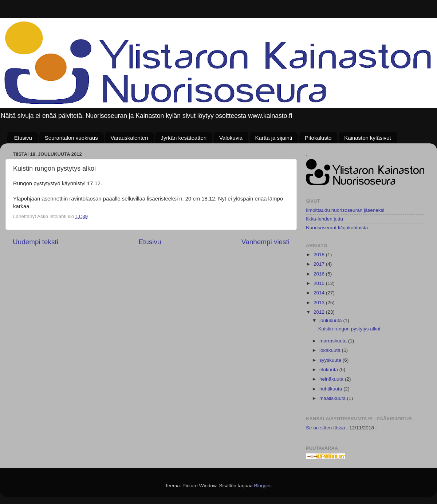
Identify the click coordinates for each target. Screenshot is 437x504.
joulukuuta (331, 320)
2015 (320, 283)
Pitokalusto (318, 138)
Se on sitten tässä (325, 428)
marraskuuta (334, 341)
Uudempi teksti (36, 242)
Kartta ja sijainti (274, 138)
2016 (320, 274)
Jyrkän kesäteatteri (184, 138)
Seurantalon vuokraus (71, 138)
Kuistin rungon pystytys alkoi (349, 329)
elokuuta (329, 370)
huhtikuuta (331, 389)
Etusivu (23, 138)
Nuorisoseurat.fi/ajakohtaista (337, 228)
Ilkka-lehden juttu (324, 219)
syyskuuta (331, 360)
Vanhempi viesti (265, 242)
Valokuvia (231, 138)
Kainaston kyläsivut (367, 138)
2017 (320, 264)
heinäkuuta (332, 379)
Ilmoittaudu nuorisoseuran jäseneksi (345, 210)
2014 (320, 293)
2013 (320, 303)
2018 (320, 255)
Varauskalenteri (129, 138)
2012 (320, 312)
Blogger (263, 486)
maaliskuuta (333, 398)
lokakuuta (331, 350)
